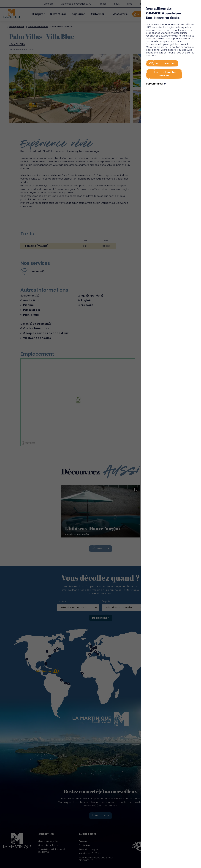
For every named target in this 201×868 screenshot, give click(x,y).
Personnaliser (155, 84)
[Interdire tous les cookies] (164, 74)
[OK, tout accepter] (162, 63)
